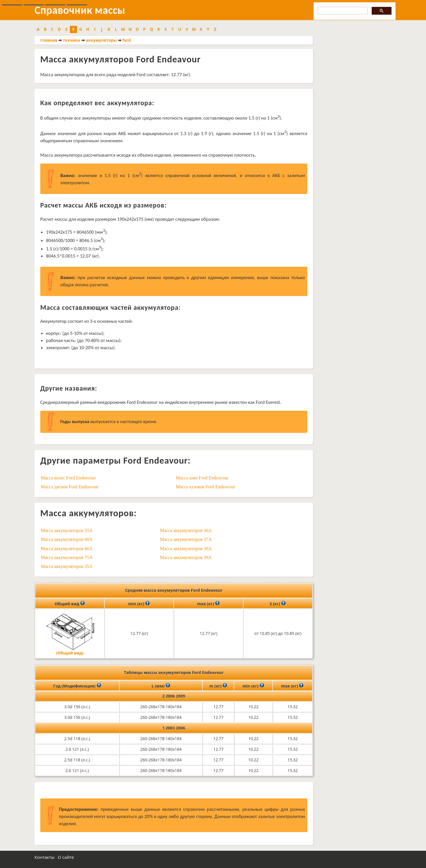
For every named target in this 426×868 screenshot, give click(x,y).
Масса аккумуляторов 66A (67, 549)
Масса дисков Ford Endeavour (70, 487)
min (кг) (139, 603)
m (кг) (218, 685)
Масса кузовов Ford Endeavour (205, 487)
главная (49, 40)
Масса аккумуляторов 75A (67, 557)
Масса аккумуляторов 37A (186, 539)
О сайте (66, 857)
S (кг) (278, 603)
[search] (342, 11)
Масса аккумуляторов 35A (67, 566)
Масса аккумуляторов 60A (67, 539)
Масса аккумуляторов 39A (186, 557)
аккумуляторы (101, 40)
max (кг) (208, 603)
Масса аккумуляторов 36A (186, 530)
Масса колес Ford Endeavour (68, 478)
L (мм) (161, 685)
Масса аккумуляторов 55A (67, 530)
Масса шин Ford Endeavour (202, 478)
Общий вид (70, 603)
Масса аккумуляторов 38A (186, 549)
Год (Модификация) (77, 685)
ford (127, 40)
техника (71, 40)
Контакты (44, 857)
